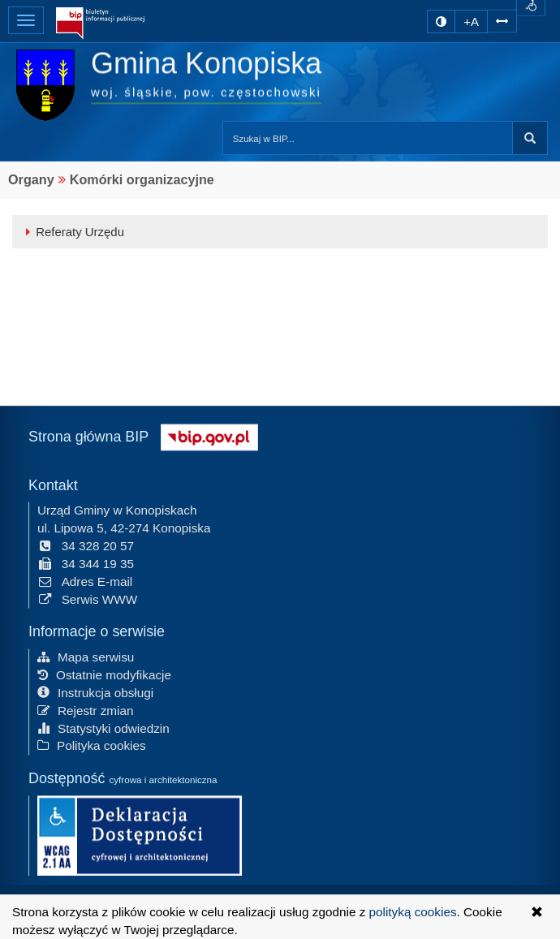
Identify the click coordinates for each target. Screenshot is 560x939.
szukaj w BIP (530, 138)
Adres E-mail (85, 580)
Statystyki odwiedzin (103, 727)
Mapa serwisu (86, 655)
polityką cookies (413, 912)
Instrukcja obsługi (95, 691)
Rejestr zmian (86, 709)
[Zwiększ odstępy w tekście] (502, 19)
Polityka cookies (92, 745)
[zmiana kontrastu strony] (441, 22)
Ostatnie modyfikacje (104, 673)
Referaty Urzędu (72, 232)
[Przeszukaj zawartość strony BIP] (368, 138)
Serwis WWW (87, 598)
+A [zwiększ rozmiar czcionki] (471, 22)
